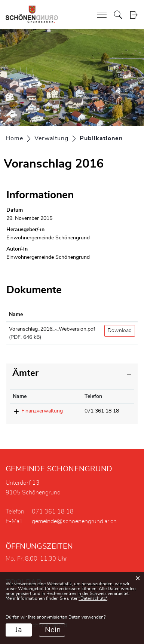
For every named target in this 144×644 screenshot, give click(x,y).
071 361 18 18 (102, 411)
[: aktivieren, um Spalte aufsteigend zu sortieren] (120, 315)
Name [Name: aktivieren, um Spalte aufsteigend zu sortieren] (16, 315)
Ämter (25, 373)
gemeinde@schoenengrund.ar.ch (74, 521)
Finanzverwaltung (42, 411)
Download (120, 331)
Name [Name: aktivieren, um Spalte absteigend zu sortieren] (20, 396)
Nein (53, 630)
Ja (19, 630)
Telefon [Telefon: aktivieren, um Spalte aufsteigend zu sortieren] (93, 396)
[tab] (72, 373)
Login (134, 15)
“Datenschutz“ (93, 598)
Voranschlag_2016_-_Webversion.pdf (52, 329)
